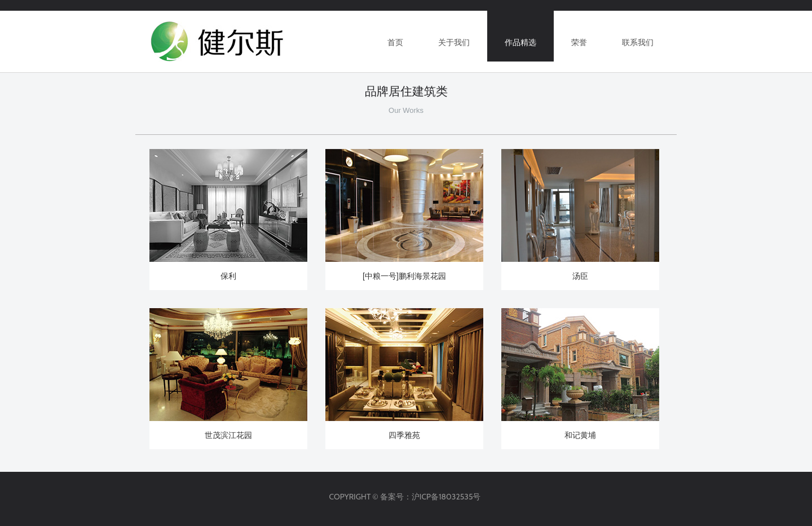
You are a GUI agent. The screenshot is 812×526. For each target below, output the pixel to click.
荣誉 (579, 42)
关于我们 (454, 42)
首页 (395, 42)
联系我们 (638, 42)
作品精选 (520, 42)
